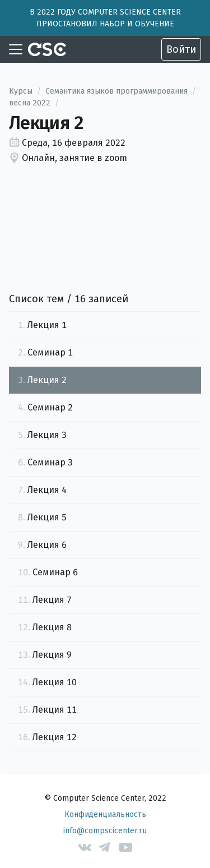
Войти (181, 49)
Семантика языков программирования (116, 91)
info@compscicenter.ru (105, 831)
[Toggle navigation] (16, 49)
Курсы (21, 91)
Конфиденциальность (105, 814)
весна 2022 (30, 103)
